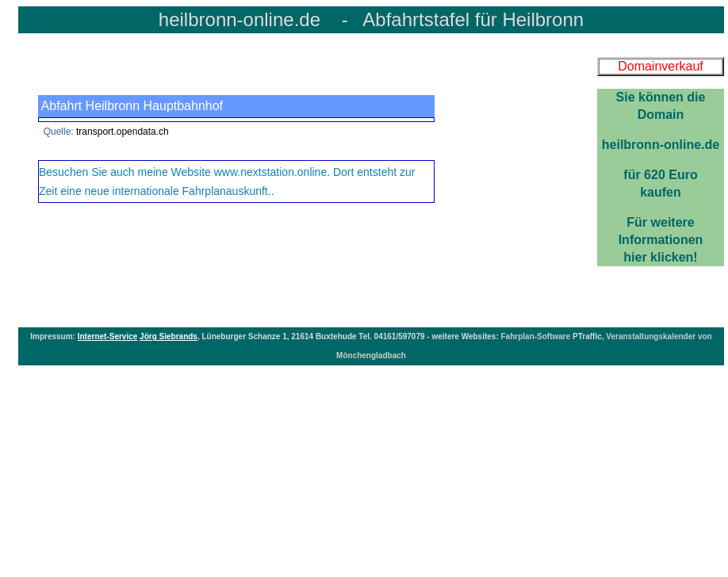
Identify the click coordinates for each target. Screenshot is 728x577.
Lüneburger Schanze (241, 336)
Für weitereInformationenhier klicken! (661, 176)
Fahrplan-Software (537, 336)
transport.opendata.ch (123, 132)
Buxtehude (337, 336)
